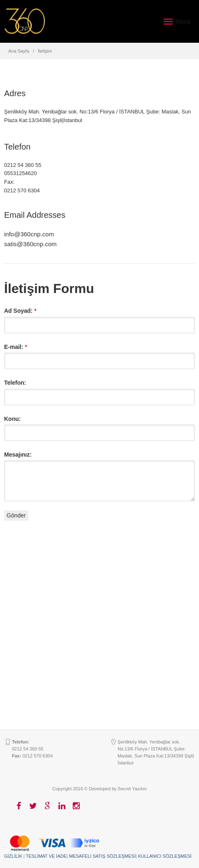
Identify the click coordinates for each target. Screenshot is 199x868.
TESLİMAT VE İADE (46, 856)
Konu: (12, 419)
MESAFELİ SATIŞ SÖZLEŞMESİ (102, 856)
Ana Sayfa (19, 51)
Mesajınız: (18, 455)
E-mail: (16, 347)
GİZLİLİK (13, 856)
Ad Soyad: (20, 311)
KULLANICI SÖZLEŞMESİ (165, 856)
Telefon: (15, 383)
